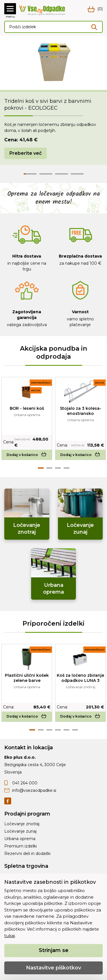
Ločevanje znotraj (22, 824)
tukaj (10, 936)
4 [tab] (66, 468)
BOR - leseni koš (27, 408)
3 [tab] (58, 468)
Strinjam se (54, 950)
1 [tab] (41, 468)
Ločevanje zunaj (20, 831)
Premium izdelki (21, 846)
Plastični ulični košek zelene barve (27, 678)
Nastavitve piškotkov (53, 968)
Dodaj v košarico (27, 455)
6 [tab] (75, 730)
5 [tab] (66, 730)
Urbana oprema (20, 839)
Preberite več (26, 153)
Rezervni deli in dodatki (27, 854)
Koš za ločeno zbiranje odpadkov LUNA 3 (80, 678)
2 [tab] (49, 468)
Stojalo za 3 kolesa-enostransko (81, 411)
